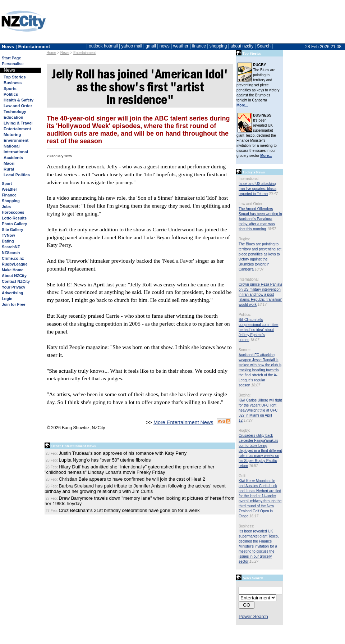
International (16, 152)
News (65, 53)
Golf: (242, 476)
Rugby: (244, 239)
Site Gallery (12, 230)
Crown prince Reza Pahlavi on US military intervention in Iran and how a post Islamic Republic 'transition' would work (260, 294)
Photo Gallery (14, 224)
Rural (9, 169)
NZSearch (11, 253)
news (165, 46)
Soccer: (245, 350)
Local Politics (17, 175)
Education (13, 117)
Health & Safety (19, 100)
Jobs (6, 207)
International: (249, 179)
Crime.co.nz (13, 258)
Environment (16, 140)
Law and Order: (251, 204)
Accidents (13, 158)
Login (7, 299)
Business (13, 83)
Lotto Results (14, 218)
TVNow (8, 235)
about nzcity (242, 46)
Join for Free (13, 304)
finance (199, 46)
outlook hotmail (103, 46)
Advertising (12, 293)
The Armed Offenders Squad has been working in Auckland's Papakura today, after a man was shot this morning (260, 219)
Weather (9, 189)
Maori (9, 163)
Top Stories (15, 77)
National (12, 146)
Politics (11, 94)
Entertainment (84, 53)
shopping (218, 46)
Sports (10, 89)
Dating (8, 241)
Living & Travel (18, 123)
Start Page (11, 58)
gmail (151, 46)
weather (181, 46)
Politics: (245, 315)
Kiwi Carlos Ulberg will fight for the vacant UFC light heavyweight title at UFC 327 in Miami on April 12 (260, 410)
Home (52, 53)
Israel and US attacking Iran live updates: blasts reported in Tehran (257, 189)
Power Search (253, 616)
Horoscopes (13, 212)
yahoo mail (132, 46)
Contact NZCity (16, 281)
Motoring (12, 135)
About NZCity (14, 276)
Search (264, 46)
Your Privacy (13, 287)
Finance (9, 195)
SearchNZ (11, 247)
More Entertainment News (183, 422)
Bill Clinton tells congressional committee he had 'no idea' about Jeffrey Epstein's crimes (259, 330)
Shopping (11, 201)
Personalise (13, 64)
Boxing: (245, 395)
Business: (246, 526)
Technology (15, 112)
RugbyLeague (15, 264)
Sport (7, 183)
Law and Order (18, 106)
